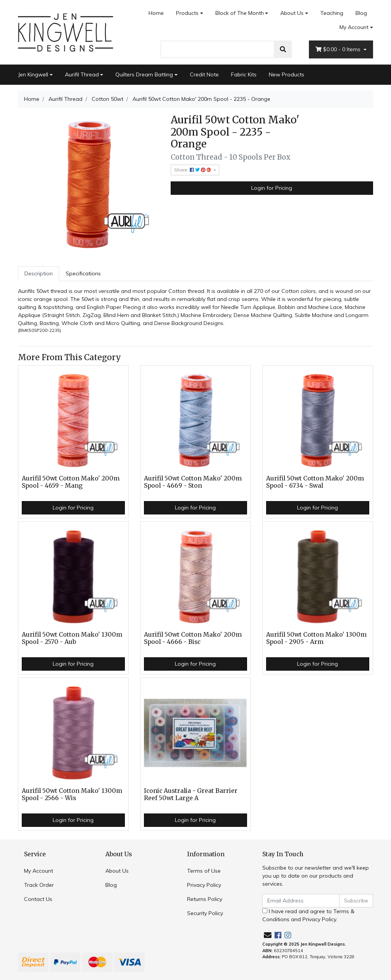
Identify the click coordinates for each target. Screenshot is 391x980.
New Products (287, 74)
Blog (361, 13)
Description (39, 273)
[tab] (39, 274)
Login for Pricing (272, 188)
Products (187, 13)
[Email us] (268, 935)
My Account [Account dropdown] (354, 27)
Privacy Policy (204, 885)
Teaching (332, 13)
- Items (339, 49)
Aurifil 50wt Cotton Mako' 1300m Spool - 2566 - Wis (72, 794)
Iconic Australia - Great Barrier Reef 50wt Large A (191, 794)
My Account (39, 871)
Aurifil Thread (82, 74)
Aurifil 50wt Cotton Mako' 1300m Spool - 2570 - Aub (72, 638)
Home (156, 13)
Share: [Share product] (193, 170)
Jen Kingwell (33, 74)
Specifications (83, 273)
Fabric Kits (244, 74)
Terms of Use (204, 871)
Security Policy (205, 913)
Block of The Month (240, 13)
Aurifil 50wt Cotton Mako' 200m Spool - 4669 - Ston (193, 482)
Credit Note (204, 74)
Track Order (39, 885)
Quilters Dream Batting (144, 74)
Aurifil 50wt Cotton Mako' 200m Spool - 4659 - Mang (71, 482)
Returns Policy (205, 899)
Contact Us (38, 899)
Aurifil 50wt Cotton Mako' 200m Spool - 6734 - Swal (315, 482)
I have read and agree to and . (308, 915)
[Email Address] (301, 901)
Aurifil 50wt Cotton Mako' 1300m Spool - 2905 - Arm (316, 638)
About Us (292, 13)
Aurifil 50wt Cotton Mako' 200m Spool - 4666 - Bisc (193, 638)
